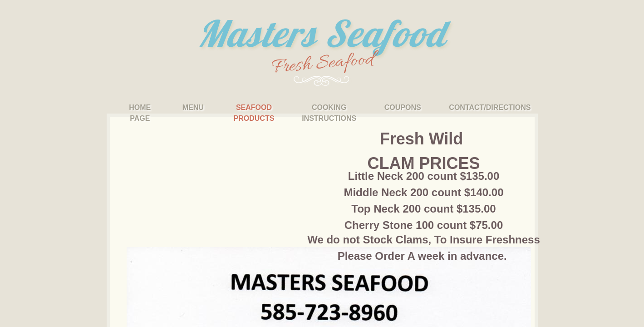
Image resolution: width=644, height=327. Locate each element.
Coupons (403, 107)
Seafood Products (254, 113)
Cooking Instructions (329, 113)
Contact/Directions (490, 107)
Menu (193, 107)
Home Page (140, 113)
